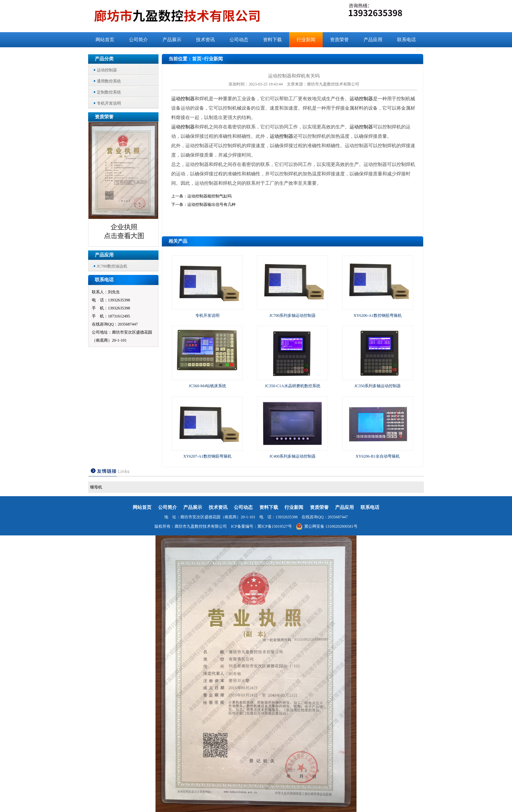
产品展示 (172, 40)
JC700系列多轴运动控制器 (293, 315)
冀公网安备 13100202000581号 (327, 526)
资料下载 (272, 40)
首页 (197, 59)
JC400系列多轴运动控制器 (293, 456)
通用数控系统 (109, 81)
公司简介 (138, 40)
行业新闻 (306, 40)
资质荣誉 (339, 40)
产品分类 (104, 59)
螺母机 (96, 487)
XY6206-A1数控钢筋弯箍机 (378, 315)
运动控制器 (107, 70)
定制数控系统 (109, 92)
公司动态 (239, 40)
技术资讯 (205, 40)
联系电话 (406, 40)
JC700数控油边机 (112, 266)
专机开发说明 (109, 103)
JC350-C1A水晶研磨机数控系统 (292, 386)
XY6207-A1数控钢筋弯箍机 (207, 456)
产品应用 (373, 40)
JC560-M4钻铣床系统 (207, 386)
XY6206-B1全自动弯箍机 (377, 456)
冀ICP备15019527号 (275, 526)
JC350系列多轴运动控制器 (378, 386)
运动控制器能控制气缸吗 (209, 196)
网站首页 (105, 40)
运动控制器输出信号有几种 (211, 205)
